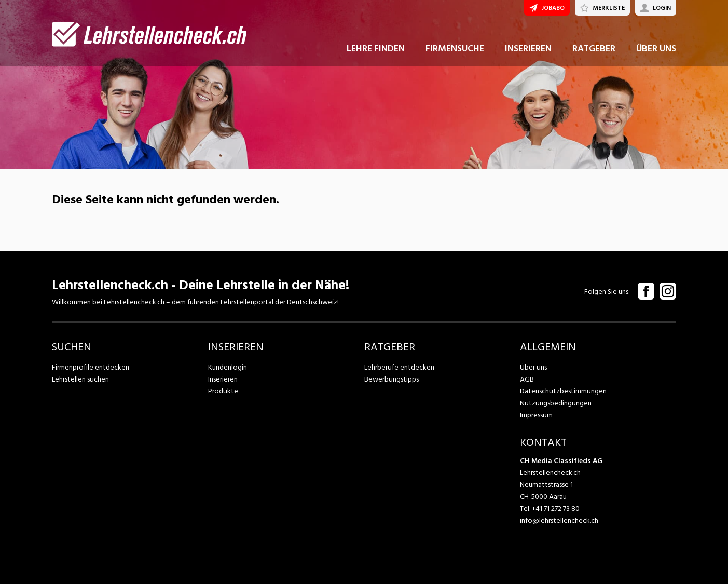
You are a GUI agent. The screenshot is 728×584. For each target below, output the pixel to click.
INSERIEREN (528, 51)
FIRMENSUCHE (455, 51)
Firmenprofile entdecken (91, 367)
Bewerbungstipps (391, 379)
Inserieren (223, 379)
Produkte (223, 391)
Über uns (533, 367)
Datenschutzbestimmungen (563, 391)
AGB (527, 379)
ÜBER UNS (656, 51)
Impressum (536, 415)
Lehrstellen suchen (80, 379)
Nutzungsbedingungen (555, 403)
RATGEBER (594, 51)
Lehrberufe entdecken (399, 367)
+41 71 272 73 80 (556, 508)
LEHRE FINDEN (376, 51)
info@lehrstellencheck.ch (559, 520)
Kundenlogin (228, 367)
